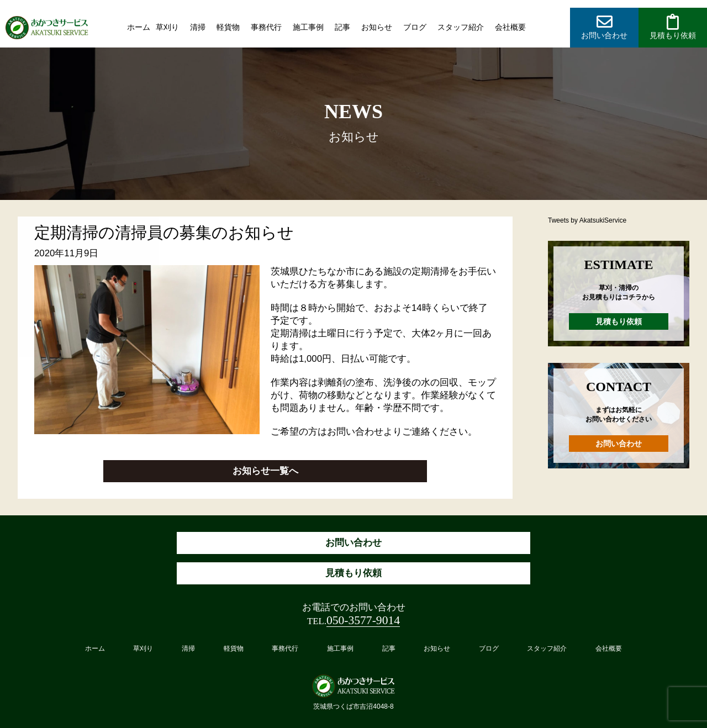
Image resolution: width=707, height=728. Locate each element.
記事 (342, 27)
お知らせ (377, 27)
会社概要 (510, 27)
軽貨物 (228, 27)
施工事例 (308, 27)
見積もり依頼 (619, 321)
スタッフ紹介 (461, 27)
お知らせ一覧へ (265, 471)
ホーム (139, 27)
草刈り (167, 27)
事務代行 (266, 27)
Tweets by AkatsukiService (587, 220)
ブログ (415, 27)
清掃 (198, 27)
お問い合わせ (619, 444)
